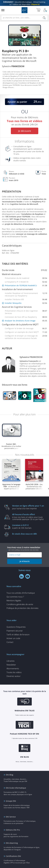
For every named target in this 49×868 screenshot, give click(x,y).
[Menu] (3, 10)
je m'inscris (25, 561)
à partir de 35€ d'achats (28, 526)
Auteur (7, 348)
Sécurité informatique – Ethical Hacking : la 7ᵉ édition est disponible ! (25, 3)
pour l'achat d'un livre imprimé (28, 507)
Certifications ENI (13, 856)
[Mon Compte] (45, 10)
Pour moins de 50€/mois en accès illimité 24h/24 (24, 121)
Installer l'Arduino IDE (26, 299)
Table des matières (15, 264)
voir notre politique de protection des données (23, 550)
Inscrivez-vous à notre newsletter (24, 548)
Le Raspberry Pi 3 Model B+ (26, 282)
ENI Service (11, 817)
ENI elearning (12, 843)
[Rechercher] (44, 18)
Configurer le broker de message (26, 328)
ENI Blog (10, 775)
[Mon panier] (38, 10)
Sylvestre (13, 66)
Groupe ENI (11, 801)
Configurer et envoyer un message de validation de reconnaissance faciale (26, 337)
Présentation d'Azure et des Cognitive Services (26, 312)
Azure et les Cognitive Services (17, 307)
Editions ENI (24, 10)
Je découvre (25, 131)
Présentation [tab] (12, 191)
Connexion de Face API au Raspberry (26, 317)
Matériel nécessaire (12, 274)
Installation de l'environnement (17, 289)
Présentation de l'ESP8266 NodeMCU (26, 285)
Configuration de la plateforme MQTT (20, 325)
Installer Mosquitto (26, 303)
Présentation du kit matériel (26, 278)
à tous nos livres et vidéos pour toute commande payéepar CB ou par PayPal (28, 517)
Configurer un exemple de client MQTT (26, 332)
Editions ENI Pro (13, 830)
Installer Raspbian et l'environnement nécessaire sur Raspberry (26, 294)
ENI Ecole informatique (16, 788)
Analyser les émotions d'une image (26, 321)
